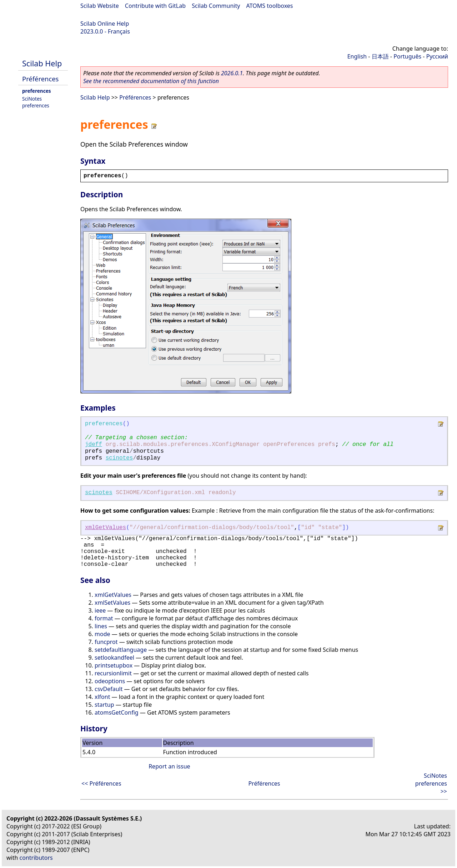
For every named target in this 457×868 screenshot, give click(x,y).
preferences (37, 91)
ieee (100, 610)
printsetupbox (114, 665)
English (357, 56)
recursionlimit (113, 673)
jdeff (94, 445)
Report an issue (169, 766)
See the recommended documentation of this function (151, 81)
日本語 (380, 56)
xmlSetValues (112, 603)
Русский (437, 56)
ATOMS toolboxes (270, 6)
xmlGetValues (106, 528)
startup (104, 705)
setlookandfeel (114, 658)
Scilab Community (216, 6)
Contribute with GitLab (155, 6)
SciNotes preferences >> (431, 783)
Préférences (40, 79)
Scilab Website (100, 6)
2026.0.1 (232, 73)
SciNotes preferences (36, 102)
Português (407, 56)
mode (102, 634)
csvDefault (109, 689)
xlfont (102, 697)
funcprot (106, 642)
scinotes (119, 458)
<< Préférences (101, 783)
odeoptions (110, 681)
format (104, 618)
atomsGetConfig (117, 712)
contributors (36, 858)
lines (101, 626)
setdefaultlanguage (121, 650)
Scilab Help (42, 63)
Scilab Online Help (105, 24)
